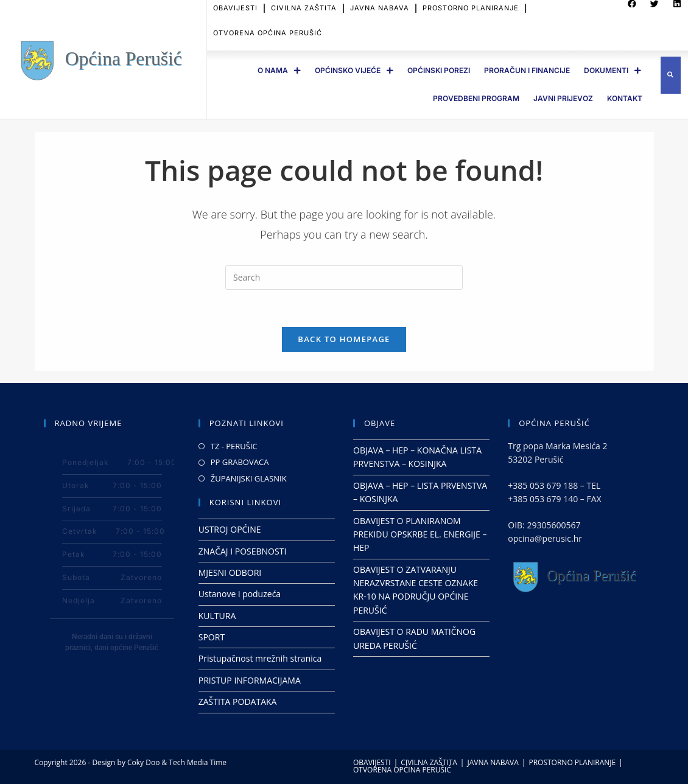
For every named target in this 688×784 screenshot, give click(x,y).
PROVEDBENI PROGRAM (476, 98)
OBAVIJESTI (372, 762)
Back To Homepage (344, 339)
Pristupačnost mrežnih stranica (260, 658)
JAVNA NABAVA (493, 762)
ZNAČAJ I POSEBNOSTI (243, 551)
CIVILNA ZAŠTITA (429, 762)
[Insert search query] (344, 278)
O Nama (279, 71)
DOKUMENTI (613, 71)
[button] (671, 75)
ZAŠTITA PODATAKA (238, 702)
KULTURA (217, 616)
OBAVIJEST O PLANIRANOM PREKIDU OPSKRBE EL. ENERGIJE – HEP (420, 534)
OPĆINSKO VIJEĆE (354, 71)
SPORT (212, 637)
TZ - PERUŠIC (234, 446)
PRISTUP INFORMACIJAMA (250, 680)
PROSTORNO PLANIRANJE (572, 762)
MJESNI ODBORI (230, 572)
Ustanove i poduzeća (240, 594)
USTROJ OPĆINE (230, 529)
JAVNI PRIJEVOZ (563, 98)
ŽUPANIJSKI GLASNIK (249, 478)
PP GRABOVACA (240, 462)
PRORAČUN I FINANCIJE (527, 70)
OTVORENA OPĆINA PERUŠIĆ (268, 28)
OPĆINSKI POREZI (439, 70)
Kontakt (625, 98)
